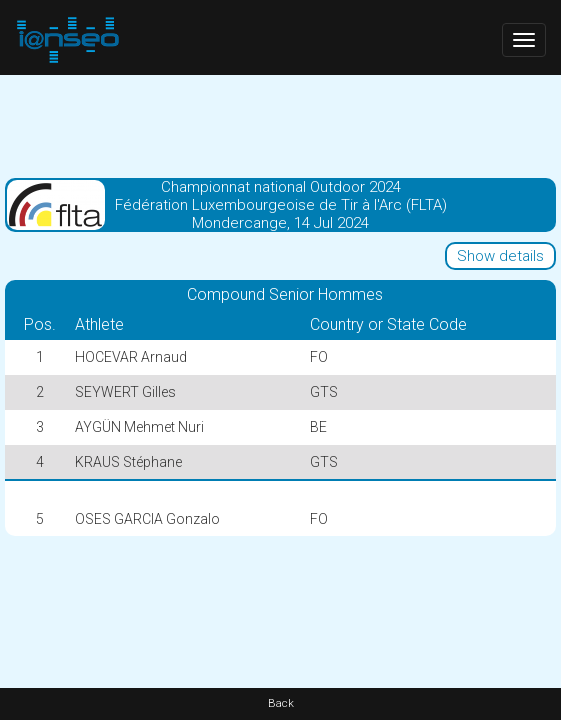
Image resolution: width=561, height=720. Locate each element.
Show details (500, 256)
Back (281, 703)
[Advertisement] (280, 125)
